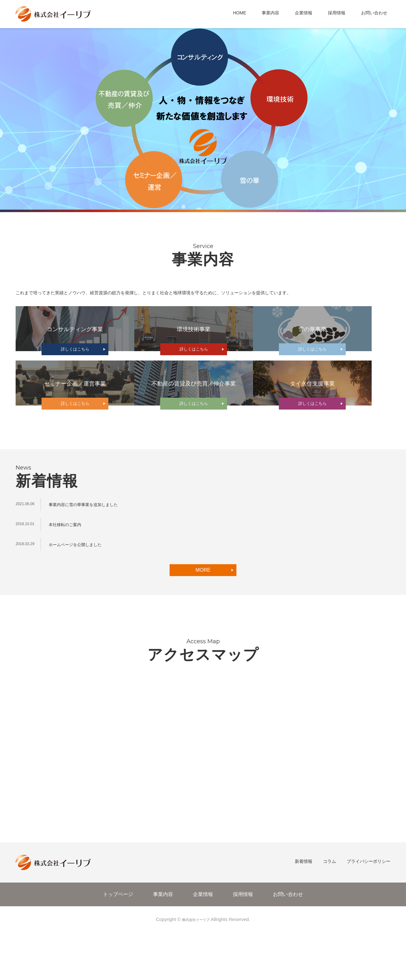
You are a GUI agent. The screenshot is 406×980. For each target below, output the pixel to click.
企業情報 (304, 13)
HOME (240, 13)
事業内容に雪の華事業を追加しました (89, 555)
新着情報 (304, 912)
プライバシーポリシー (369, 912)
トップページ (118, 945)
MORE (203, 621)
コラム (329, 912)
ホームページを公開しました (79, 595)
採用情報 (337, 13)
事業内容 (270, 13)
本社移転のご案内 (67, 575)
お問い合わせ (374, 13)
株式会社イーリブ (196, 970)
